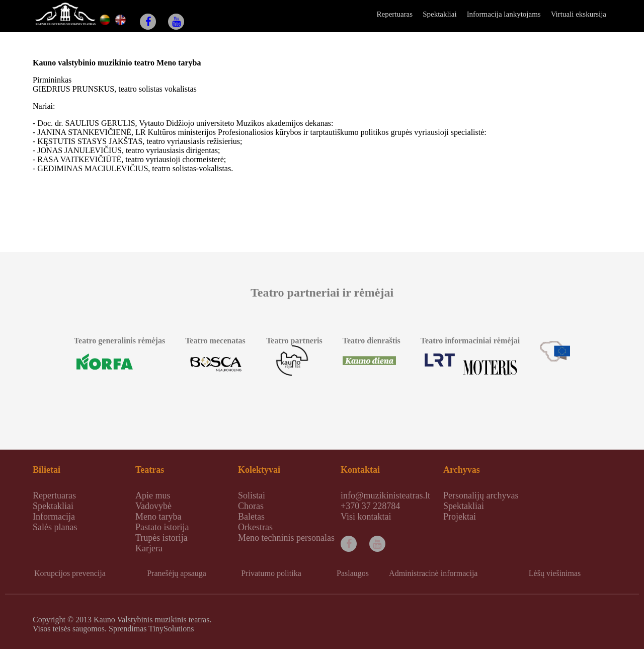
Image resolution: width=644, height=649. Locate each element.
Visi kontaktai (366, 517)
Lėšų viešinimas (555, 573)
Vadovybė (153, 506)
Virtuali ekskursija (579, 14)
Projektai (460, 517)
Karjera (149, 548)
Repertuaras (394, 14)
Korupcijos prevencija (70, 573)
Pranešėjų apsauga (177, 573)
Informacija (54, 517)
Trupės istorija (162, 538)
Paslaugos (353, 573)
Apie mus (153, 495)
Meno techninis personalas (286, 538)
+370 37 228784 (370, 506)
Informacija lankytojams (504, 14)
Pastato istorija (162, 527)
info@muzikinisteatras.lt (385, 495)
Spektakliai (440, 14)
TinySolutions (171, 629)
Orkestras (255, 527)
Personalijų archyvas (481, 495)
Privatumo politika (271, 573)
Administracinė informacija (433, 573)
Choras (251, 506)
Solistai (252, 495)
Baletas (251, 517)
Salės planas (55, 527)
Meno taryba (158, 517)
